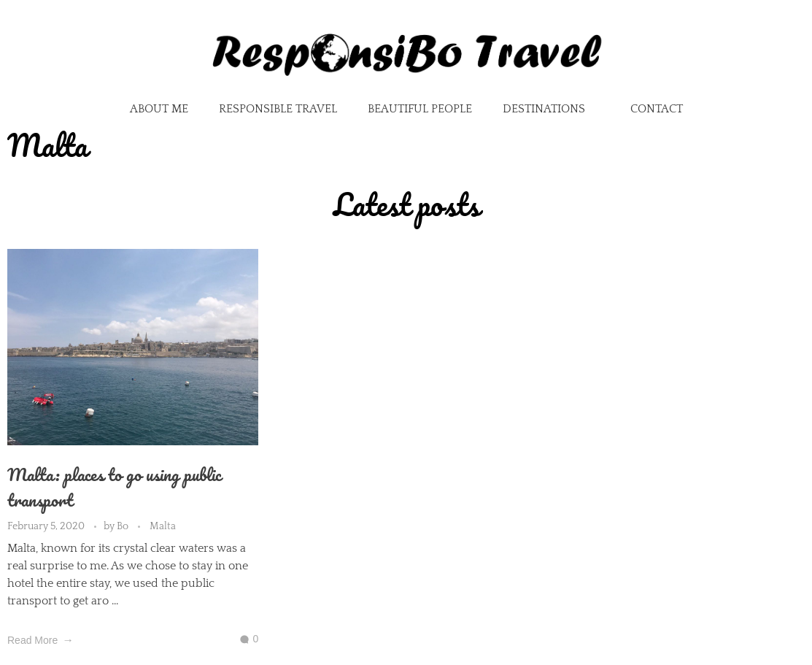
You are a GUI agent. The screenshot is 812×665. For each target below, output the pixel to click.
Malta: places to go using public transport (114, 487)
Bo (124, 526)
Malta (163, 526)
